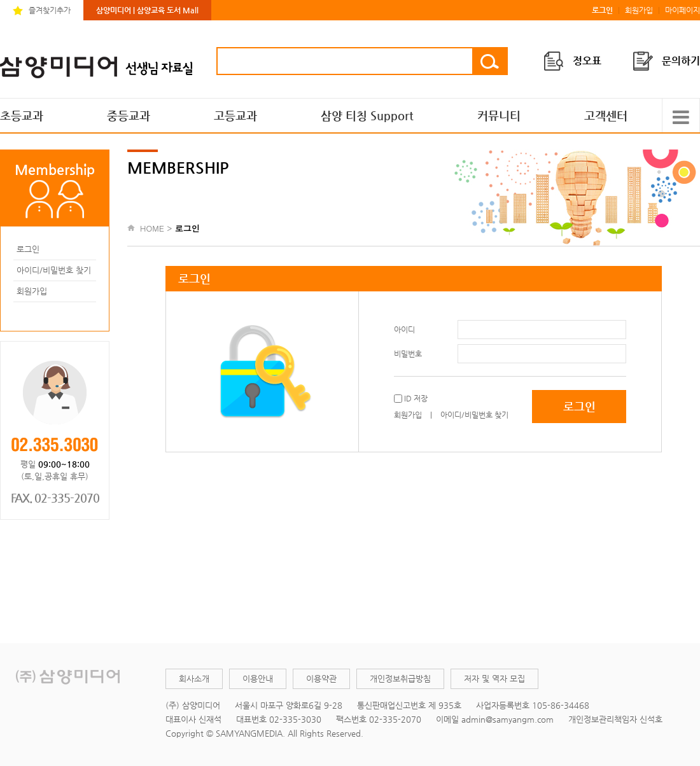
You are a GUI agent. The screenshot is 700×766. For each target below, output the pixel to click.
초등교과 (22, 115)
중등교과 (129, 115)
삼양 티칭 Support (367, 115)
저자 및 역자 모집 (494, 679)
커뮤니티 (499, 115)
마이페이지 (682, 10)
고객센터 (606, 115)
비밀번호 (408, 354)
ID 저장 (415, 398)
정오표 (587, 61)
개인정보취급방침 (400, 679)
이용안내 (258, 679)
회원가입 (639, 10)
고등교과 (235, 115)
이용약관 (321, 679)
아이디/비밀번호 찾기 (54, 270)
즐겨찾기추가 (50, 10)
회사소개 (194, 679)
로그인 (28, 249)
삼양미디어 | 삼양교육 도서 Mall (147, 10)
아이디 (404, 330)
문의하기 (681, 61)
